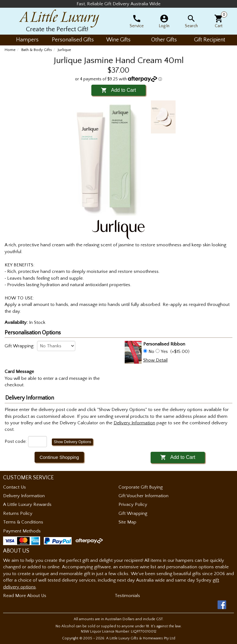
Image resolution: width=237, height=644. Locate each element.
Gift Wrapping (133, 513)
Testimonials (127, 596)
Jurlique (64, 50)
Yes (164, 352)
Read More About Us (25, 596)
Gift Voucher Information (143, 496)
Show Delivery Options (72, 442)
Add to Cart (118, 90)
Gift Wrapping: (20, 346)
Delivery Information (24, 496)
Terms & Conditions (23, 522)
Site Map (127, 522)
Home (10, 50)
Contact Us (15, 487)
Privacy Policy (133, 504)
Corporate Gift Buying (141, 487)
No (151, 352)
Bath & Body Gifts (37, 50)
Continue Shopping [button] (59, 457)
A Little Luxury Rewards (27, 504)
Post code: (16, 441)
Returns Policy (18, 513)
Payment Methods (22, 531)
